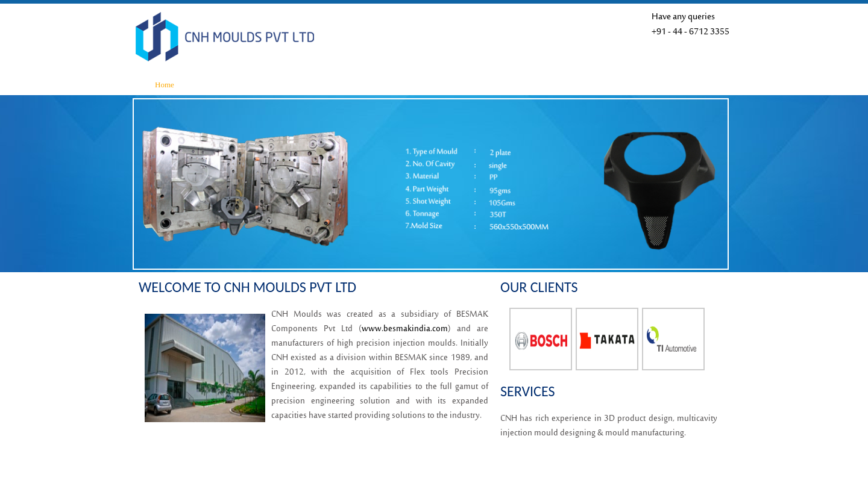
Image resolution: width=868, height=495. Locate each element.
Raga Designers (686, 476)
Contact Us (563, 85)
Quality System (430, 85)
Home (165, 85)
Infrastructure (300, 85)
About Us (236, 85)
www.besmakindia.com (405, 329)
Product (366, 85)
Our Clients (498, 85)
